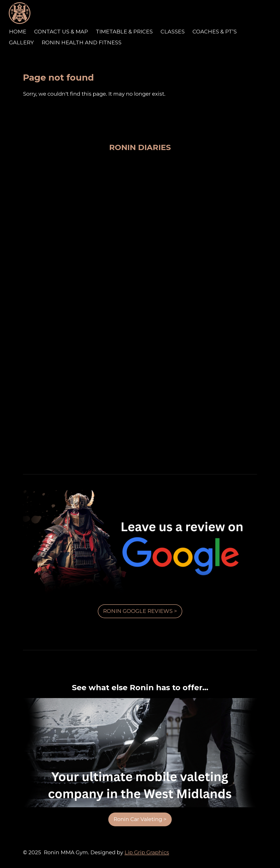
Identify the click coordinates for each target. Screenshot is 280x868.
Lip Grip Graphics (147, 852)
